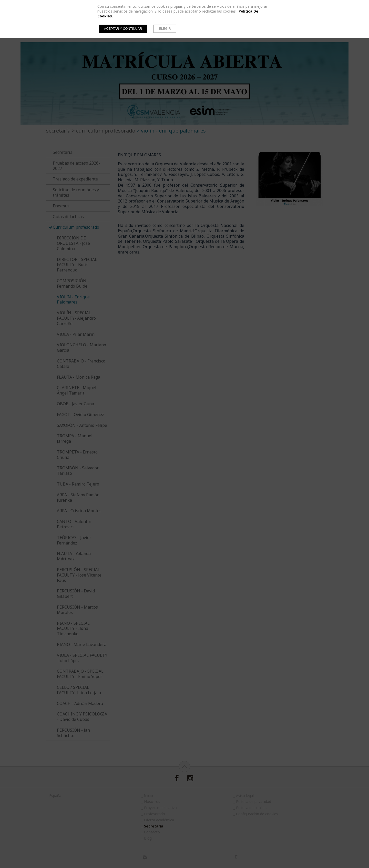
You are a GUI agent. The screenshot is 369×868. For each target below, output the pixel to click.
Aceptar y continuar (123, 29)
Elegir (165, 29)
